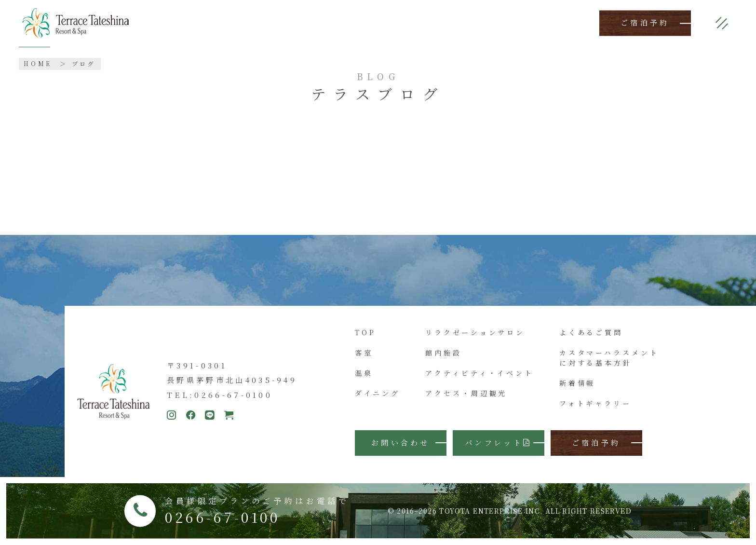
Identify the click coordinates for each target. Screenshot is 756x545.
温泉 (364, 373)
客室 (364, 353)
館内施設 (444, 353)
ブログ (84, 63)
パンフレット (498, 443)
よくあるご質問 (591, 332)
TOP (365, 332)
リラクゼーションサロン (475, 332)
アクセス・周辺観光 (466, 393)
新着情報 (578, 383)
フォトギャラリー (595, 403)
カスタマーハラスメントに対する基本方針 (609, 358)
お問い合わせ (401, 443)
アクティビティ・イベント (479, 373)
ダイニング (378, 393)
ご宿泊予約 (645, 23)
